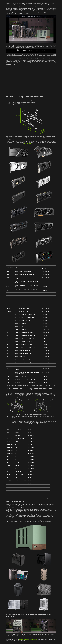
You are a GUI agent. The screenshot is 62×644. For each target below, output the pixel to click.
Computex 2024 (28, 144)
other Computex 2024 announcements (28, 639)
